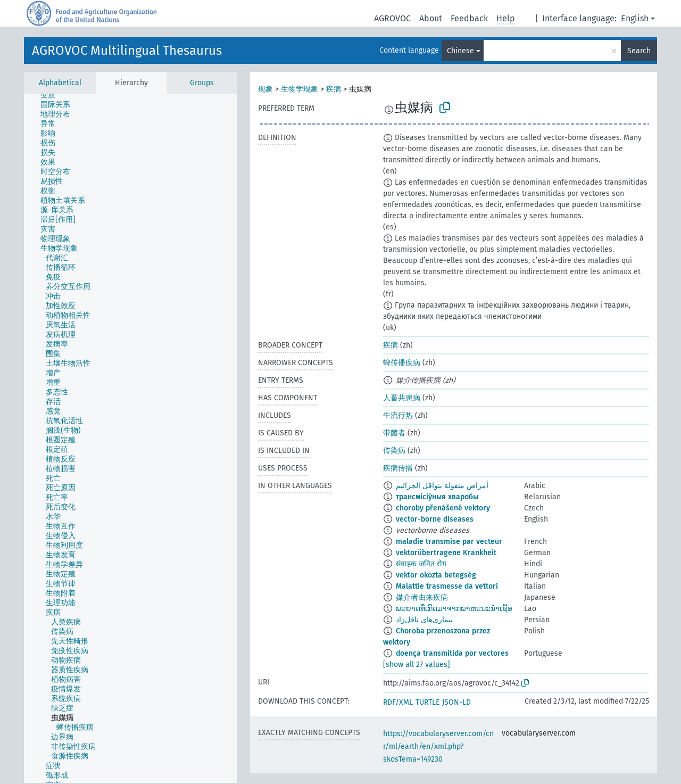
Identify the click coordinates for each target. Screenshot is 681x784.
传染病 (394, 451)
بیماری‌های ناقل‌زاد (424, 620)
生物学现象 (300, 89)
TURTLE (427, 702)
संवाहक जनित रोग (421, 564)
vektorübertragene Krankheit (446, 553)
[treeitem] (52, 95)
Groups (202, 83)
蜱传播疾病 (402, 363)
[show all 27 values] (417, 665)
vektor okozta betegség (436, 575)
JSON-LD (456, 702)
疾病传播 (398, 468)
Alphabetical (60, 83)
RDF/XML (398, 702)
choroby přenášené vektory (443, 508)
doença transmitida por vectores (452, 653)
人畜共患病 (402, 398)
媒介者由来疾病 (422, 597)
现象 (265, 89)
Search (639, 51)
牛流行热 (398, 415)
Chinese (460, 51)
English (635, 18)
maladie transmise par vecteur (449, 542)
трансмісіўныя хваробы (437, 497)
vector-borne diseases (435, 519)
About (431, 18)
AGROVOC (392, 18)
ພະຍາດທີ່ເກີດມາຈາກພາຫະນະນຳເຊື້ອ (454, 609)
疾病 (334, 89)
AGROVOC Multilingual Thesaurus (127, 51)
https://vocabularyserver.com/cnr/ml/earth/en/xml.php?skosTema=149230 (438, 746)
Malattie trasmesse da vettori (447, 586)
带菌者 (394, 433)
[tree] (130, 438)
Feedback (469, 18)
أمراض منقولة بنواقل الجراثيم (442, 486)
